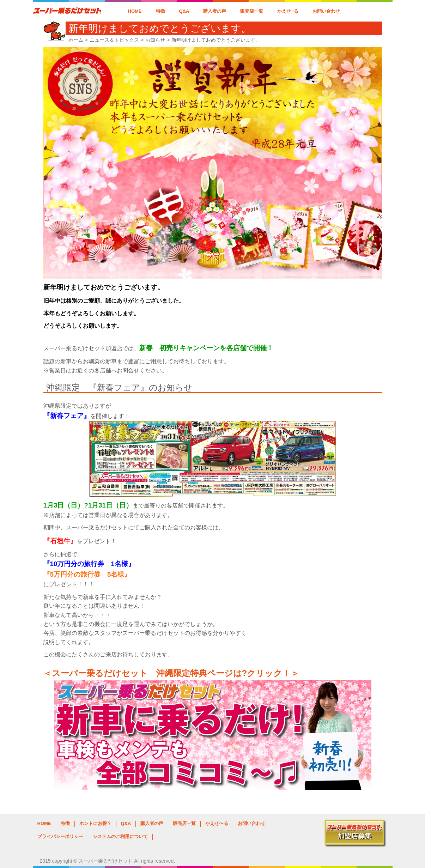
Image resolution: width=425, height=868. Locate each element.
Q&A (184, 11)
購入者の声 (215, 11)
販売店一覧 (252, 11)
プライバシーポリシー (60, 836)
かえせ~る (288, 11)
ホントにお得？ (95, 823)
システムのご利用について (120, 836)
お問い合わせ (326, 11)
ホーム (76, 40)
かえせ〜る (217, 823)
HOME (135, 11)
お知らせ (155, 40)
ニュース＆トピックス (114, 40)
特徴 (160, 11)
